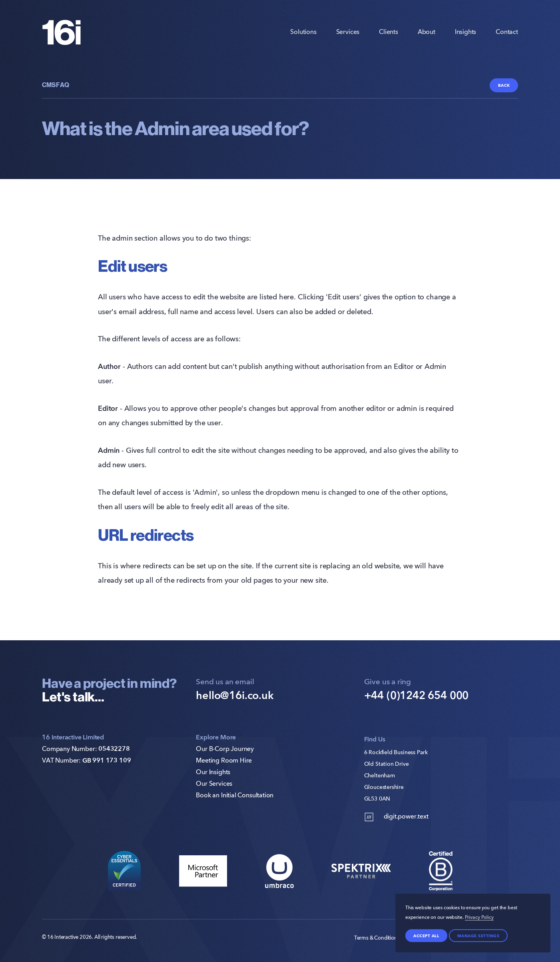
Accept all (426, 936)
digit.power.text (396, 817)
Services (348, 32)
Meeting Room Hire (224, 761)
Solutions (303, 32)
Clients (389, 32)
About (426, 32)
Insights (466, 32)
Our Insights (213, 773)
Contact (507, 32)
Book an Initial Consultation (235, 796)
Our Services (214, 784)
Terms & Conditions (377, 938)
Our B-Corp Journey (225, 749)
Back (504, 85)
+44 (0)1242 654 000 (417, 696)
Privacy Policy (479, 918)
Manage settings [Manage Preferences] (478, 936)
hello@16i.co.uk (235, 696)
